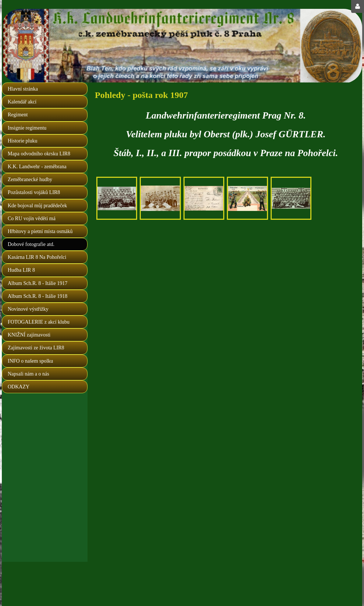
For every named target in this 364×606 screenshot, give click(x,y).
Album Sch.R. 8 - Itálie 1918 (38, 296)
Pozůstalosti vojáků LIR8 (34, 192)
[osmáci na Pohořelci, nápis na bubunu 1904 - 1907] (160, 198)
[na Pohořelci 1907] (117, 198)
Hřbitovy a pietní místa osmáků (40, 231)
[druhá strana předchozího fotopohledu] (204, 198)
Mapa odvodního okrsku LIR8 (39, 154)
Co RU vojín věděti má (32, 219)
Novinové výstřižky (28, 309)
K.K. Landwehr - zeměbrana (37, 167)
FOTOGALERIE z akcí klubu (39, 322)
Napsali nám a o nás (28, 374)
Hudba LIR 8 (21, 270)
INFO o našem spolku (30, 361)
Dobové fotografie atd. (31, 244)
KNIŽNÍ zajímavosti (29, 335)
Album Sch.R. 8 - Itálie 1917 (38, 283)
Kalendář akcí (22, 102)
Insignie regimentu (27, 128)
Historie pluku (23, 141)
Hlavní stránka (23, 89)
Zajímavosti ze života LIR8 (36, 348)
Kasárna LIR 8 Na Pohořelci (37, 257)
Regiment (18, 115)
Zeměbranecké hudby (30, 179)
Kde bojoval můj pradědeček (37, 206)
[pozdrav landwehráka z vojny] (247, 198)
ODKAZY (19, 387)
